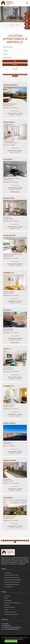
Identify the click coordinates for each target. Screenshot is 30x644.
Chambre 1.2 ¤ (9, 273)
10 (21, 75)
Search (15, 65)
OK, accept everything (11, 641)
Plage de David (9, 236)
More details (22, 641)
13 (26, 75)
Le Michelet (8, 498)
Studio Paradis (9, 423)
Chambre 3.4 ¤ (9, 386)
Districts (15, 54)
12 (25, 75)
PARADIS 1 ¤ (8, 310)
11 (23, 75)
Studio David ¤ (9, 122)
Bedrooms (15, 50)
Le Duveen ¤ (8, 159)
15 (15, 76)
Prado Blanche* (10, 461)
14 (13, 76)
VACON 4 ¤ (7, 349)
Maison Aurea (9, 198)
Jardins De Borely (11, 85)
